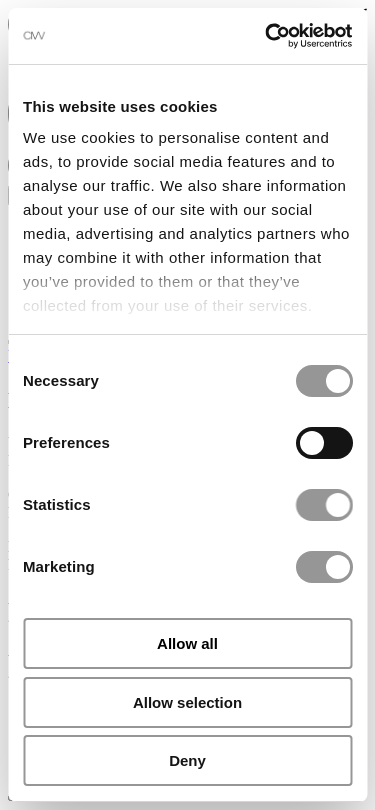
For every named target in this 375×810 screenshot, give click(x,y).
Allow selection (187, 702)
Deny (187, 760)
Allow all (187, 643)
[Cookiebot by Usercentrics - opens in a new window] (267, 36)
